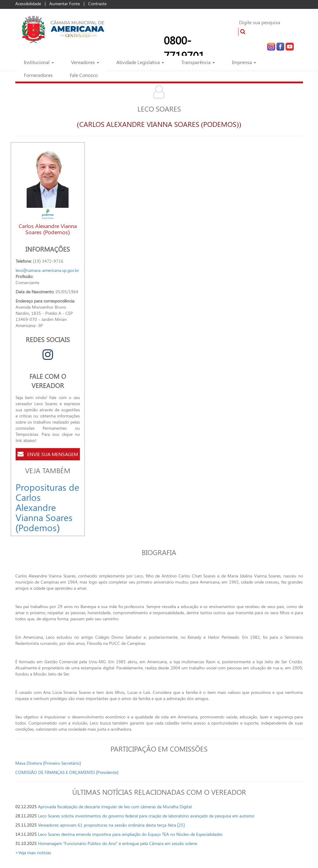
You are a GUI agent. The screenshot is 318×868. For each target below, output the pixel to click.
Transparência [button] (198, 62)
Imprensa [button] (244, 62)
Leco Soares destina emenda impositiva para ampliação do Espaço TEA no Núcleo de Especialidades (130, 834)
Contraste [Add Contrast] (97, 4)
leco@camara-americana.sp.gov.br (47, 270)
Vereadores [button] (85, 62)
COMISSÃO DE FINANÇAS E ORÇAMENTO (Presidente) (67, 772)
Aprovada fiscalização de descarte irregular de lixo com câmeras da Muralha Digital (116, 807)
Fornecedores (38, 75)
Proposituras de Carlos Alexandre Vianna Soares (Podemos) (47, 507)
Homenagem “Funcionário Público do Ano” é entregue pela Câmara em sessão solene (118, 843)
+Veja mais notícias (33, 853)
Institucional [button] (39, 62)
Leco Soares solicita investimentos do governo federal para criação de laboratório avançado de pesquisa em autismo (146, 816)
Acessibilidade (28, 4)
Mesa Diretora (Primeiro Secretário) (48, 763)
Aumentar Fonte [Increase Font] (65, 4)
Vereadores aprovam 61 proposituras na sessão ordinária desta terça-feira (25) (111, 825)
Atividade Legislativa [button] (140, 62)
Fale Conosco (84, 75)
